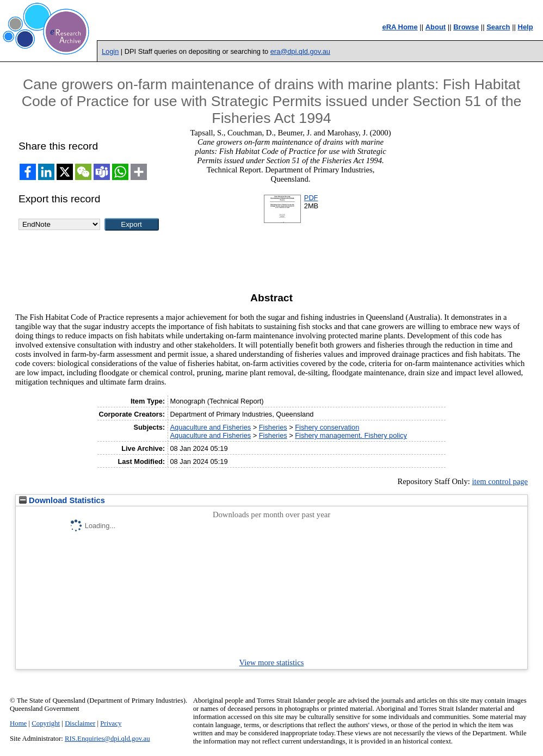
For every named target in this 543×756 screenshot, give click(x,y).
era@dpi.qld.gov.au (300, 51)
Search (498, 27)
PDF (311, 198)
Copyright (46, 723)
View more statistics (272, 662)
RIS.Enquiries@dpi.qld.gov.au (107, 739)
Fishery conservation (327, 427)
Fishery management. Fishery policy (351, 435)
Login (110, 51)
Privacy (111, 723)
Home (18, 723)
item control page (500, 481)
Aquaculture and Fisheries (210, 427)
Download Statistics (62, 500)
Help (526, 27)
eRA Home (400, 27)
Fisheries (273, 427)
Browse (466, 27)
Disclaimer (80, 723)
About (436, 27)
